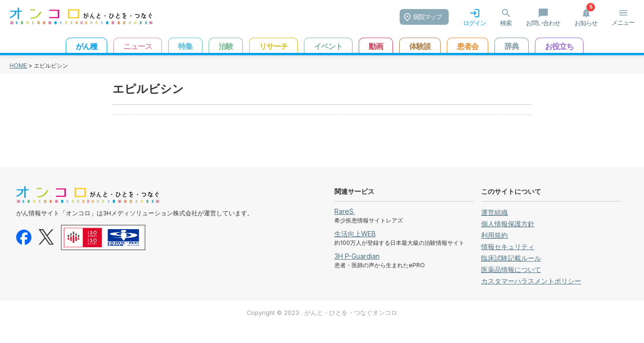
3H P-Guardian (357, 256)
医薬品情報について (511, 269)
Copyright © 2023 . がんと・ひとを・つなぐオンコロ (322, 313)
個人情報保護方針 (508, 224)
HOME (18, 66)
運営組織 (494, 212)
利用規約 (494, 235)
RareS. (345, 211)
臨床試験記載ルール (511, 258)
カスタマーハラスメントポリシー (531, 281)
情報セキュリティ (508, 247)
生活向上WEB (355, 234)
